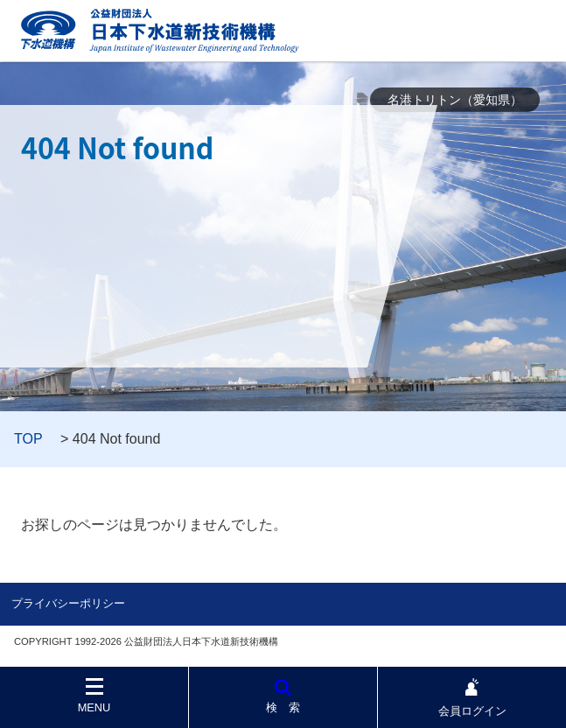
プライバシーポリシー (68, 603)
